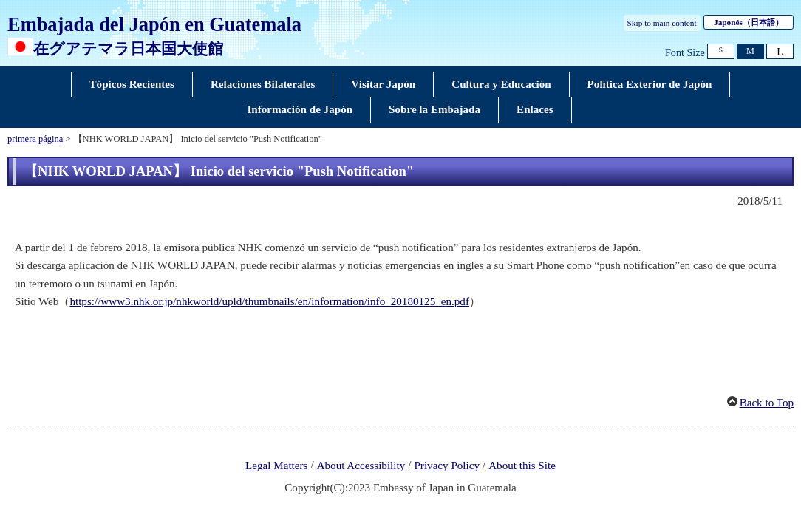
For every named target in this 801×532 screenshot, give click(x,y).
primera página (35, 139)
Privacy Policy (447, 466)
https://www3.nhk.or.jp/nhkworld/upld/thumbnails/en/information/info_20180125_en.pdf (269, 301)
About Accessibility (361, 466)
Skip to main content (662, 23)
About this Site (522, 466)
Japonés (749, 22)
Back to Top (767, 403)
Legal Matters (276, 466)
